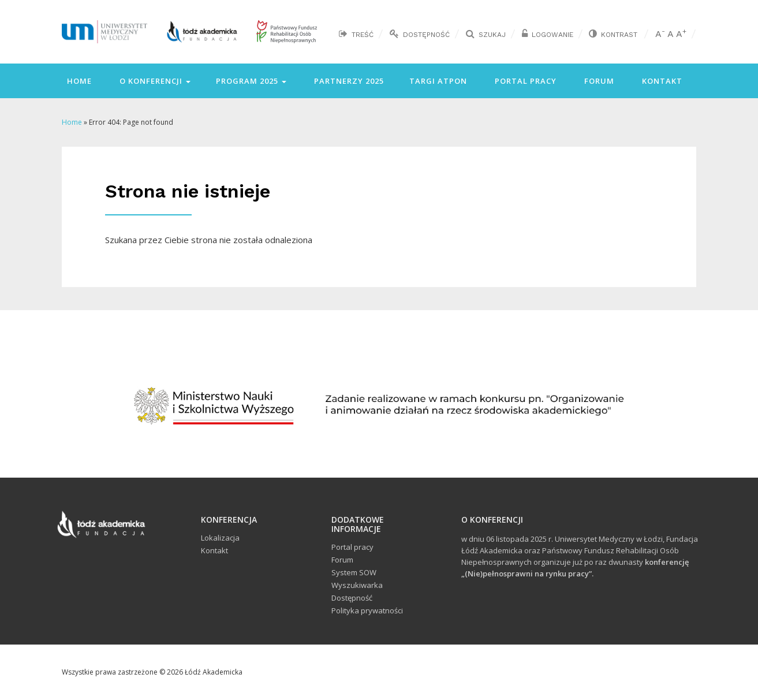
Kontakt (661, 81)
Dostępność (426, 35)
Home (78, 81)
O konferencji (154, 81)
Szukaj (492, 35)
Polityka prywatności (367, 610)
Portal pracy (524, 81)
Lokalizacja (220, 538)
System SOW (354, 572)
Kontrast (619, 35)
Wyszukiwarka (357, 585)
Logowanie (552, 35)
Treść (363, 35)
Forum (598, 81)
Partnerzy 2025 (348, 81)
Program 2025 (251, 81)
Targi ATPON (438, 81)
